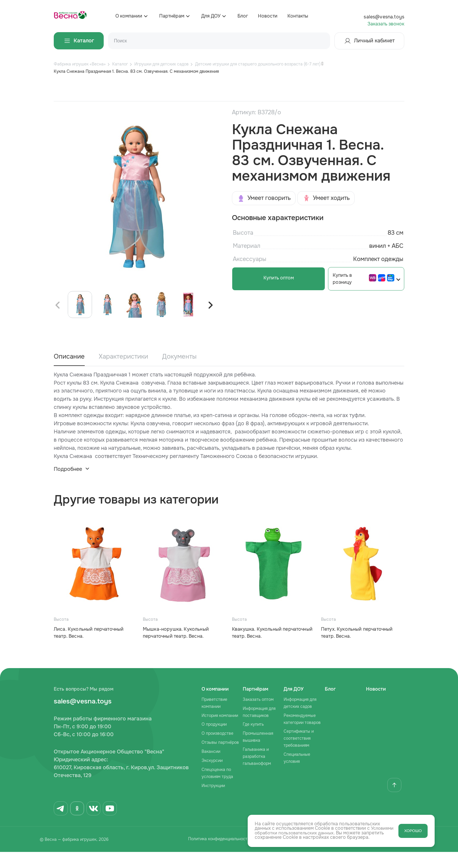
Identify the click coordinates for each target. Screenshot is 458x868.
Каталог (79, 41)
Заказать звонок (386, 24)
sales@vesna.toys (384, 17)
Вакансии (211, 767)
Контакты (298, 16)
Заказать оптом (258, 715)
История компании (220, 732)
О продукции (214, 741)
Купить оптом (274, 278)
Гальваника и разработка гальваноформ (257, 772)
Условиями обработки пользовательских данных (309, 833)
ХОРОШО (413, 831)
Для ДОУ (211, 16)
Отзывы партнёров (220, 758)
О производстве (217, 749)
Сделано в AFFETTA (401, 856)
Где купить (253, 741)
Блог (243, 16)
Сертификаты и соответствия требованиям (299, 755)
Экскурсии (212, 777)
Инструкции (213, 802)
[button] (210, 321)
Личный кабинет (369, 41)
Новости (268, 16)
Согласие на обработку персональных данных (312, 856)
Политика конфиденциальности (211, 856)
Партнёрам (172, 16)
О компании (129, 16)
